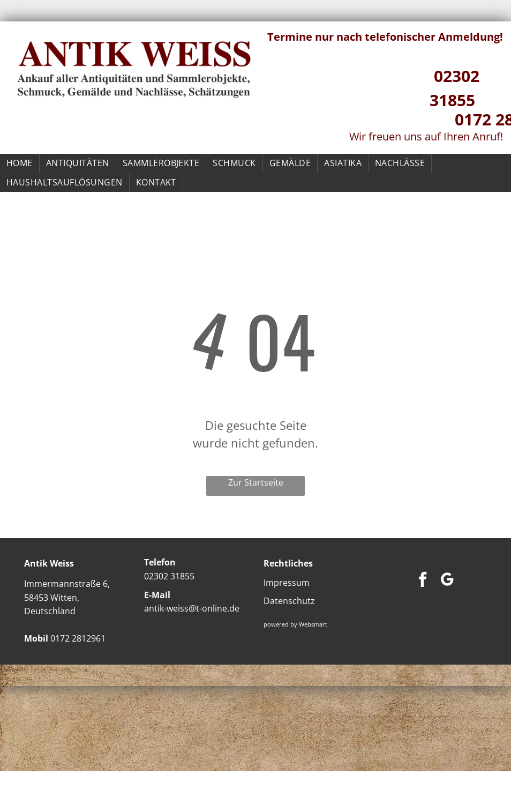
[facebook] (423, 581)
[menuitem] (20, 163)
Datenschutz (289, 601)
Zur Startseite (256, 482)
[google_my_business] (447, 581)
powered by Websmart (295, 624)
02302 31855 (169, 576)
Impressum (287, 583)
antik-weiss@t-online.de (192, 608)
